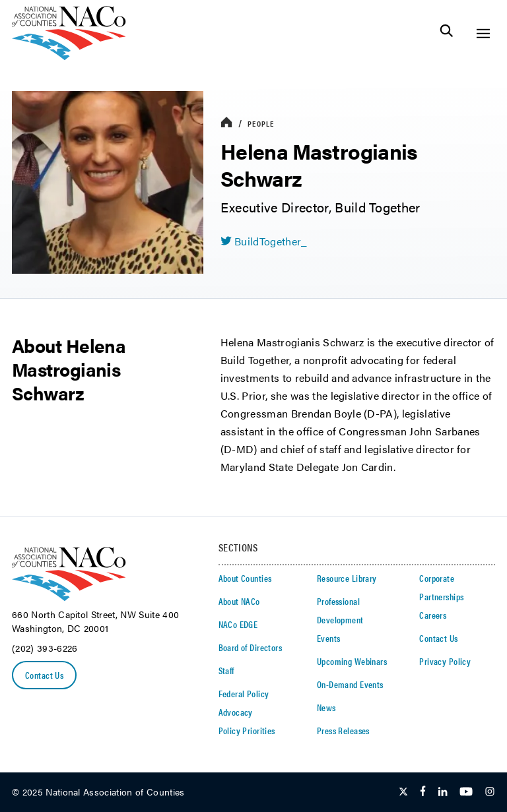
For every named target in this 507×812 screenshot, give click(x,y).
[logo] (69, 56)
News (326, 707)
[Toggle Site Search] (447, 33)
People (261, 123)
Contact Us (44, 675)
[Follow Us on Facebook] (423, 792)
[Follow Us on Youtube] (466, 792)
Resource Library (347, 578)
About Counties (245, 578)
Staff (226, 670)
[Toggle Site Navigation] (483, 33)
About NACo (239, 601)
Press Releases (343, 730)
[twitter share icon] (264, 241)
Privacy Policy (445, 661)
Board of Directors (251, 647)
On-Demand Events (350, 684)
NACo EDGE (238, 624)
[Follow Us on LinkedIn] (443, 792)
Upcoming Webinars (352, 661)
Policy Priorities (247, 730)
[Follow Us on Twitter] (403, 792)
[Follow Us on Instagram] (490, 792)
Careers (433, 615)
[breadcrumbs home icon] (226, 123)
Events (329, 638)
